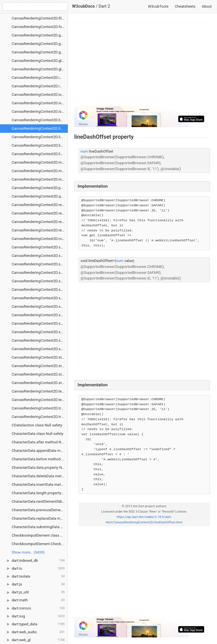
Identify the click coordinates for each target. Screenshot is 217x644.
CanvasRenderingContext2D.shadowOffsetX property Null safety (40, 340)
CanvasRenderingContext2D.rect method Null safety (40, 205)
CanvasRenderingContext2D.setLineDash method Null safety (40, 290)
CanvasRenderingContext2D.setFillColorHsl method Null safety (40, 273)
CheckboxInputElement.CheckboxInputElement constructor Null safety (40, 544)
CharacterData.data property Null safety (40, 468)
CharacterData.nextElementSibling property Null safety (40, 501)
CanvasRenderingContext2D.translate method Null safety (40, 417)
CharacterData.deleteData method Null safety (40, 476)
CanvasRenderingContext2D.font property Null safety (40, 27)
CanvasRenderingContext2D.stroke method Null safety (40, 357)
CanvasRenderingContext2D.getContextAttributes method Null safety (40, 35)
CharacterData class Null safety (37, 434)
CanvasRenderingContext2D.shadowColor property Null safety (40, 332)
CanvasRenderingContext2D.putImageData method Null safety (40, 188)
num (84, 151)
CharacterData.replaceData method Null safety (40, 518)
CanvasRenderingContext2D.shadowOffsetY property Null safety (40, 349)
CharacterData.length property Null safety (40, 493)
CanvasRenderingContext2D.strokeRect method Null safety (40, 366)
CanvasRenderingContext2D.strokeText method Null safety (40, 383)
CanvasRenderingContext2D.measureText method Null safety (40, 162)
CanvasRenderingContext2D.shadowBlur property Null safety (40, 323)
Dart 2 (104, 6)
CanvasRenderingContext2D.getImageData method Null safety (40, 44)
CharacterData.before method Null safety (40, 459)
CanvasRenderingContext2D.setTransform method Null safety (40, 315)
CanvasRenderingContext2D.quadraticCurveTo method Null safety (40, 196)
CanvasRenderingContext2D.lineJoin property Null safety (40, 137)
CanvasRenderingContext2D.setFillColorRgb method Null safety (40, 281)
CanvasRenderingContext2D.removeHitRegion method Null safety (40, 213)
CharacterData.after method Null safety (40, 442)
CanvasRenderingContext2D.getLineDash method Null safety (40, 52)
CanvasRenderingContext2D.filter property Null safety (40, 18)
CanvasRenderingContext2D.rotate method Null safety (40, 239)
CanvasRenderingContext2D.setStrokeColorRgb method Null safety (40, 306)
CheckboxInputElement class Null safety (40, 535)
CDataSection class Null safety (37, 425)
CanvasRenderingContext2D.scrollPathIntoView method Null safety (40, 264)
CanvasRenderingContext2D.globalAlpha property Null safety (40, 61)
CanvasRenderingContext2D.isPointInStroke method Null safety (40, 111)
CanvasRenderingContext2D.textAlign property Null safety (40, 391)
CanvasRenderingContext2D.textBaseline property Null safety (40, 400)
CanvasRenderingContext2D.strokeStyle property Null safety (40, 374)
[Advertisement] (142, 62)
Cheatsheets (185, 6)
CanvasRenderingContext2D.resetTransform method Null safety (40, 222)
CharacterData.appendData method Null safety (40, 451)
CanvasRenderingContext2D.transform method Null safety (40, 408)
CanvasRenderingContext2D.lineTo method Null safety (40, 145)
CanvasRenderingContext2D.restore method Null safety (40, 230)
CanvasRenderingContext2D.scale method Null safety (40, 256)
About (207, 6)
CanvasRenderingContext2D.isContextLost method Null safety (40, 95)
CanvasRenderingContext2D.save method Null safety (40, 247)
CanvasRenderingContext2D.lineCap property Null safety (40, 120)
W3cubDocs (83, 6)
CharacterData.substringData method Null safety (40, 527)
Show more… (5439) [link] (28, 552)
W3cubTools (158, 6)
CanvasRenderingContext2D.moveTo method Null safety (40, 179)
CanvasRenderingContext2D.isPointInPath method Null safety (40, 103)
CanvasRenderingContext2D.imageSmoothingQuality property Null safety (40, 86)
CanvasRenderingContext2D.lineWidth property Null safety (40, 154)
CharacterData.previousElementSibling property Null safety (40, 510)
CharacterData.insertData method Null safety (40, 484)
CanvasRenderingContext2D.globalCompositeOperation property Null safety (40, 69)
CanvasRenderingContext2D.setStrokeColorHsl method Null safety (40, 298)
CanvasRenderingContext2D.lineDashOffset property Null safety (40, 128)
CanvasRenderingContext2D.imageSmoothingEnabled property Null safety (40, 78)
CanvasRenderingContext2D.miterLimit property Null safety (40, 171)
